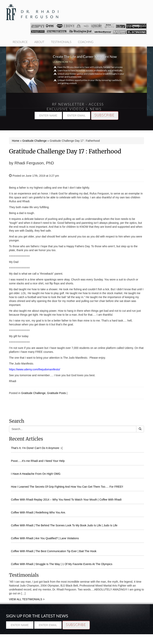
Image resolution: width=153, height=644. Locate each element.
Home (16, 141)
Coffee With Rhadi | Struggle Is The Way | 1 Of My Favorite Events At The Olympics (62, 564)
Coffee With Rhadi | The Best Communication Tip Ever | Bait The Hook (54, 551)
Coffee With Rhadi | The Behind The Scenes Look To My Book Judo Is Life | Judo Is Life (64, 525)
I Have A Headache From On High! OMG (36, 474)
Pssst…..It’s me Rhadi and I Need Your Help (38, 461)
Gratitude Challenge (35, 141)
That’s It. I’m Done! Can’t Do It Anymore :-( (37, 448)
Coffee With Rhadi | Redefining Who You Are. (38, 512)
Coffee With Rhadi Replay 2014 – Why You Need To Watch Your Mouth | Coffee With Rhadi (66, 500)
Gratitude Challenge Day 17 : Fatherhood (65, 151)
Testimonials (61, 42)
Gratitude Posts (57, 393)
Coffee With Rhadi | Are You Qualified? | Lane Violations (45, 538)
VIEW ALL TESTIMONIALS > (27, 599)
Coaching (86, 42)
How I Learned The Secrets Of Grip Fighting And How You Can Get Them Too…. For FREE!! (67, 487)
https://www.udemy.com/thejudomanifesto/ (35, 369)
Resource (20, 42)
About (39, 42)
